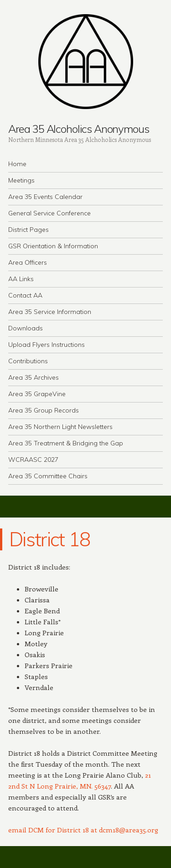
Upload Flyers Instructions (47, 345)
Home (17, 164)
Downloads (26, 328)
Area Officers (28, 262)
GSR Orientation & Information (53, 246)
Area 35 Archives (34, 377)
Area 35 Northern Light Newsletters (60, 427)
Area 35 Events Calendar (45, 197)
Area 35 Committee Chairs (48, 476)
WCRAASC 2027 (33, 460)
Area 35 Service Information (50, 312)
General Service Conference (49, 213)
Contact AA (25, 295)
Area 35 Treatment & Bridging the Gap (66, 443)
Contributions (28, 361)
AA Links (21, 279)
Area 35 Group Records (44, 410)
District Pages (28, 230)
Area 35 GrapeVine (37, 394)
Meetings (21, 180)
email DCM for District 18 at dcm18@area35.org (83, 830)
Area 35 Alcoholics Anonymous (79, 129)
